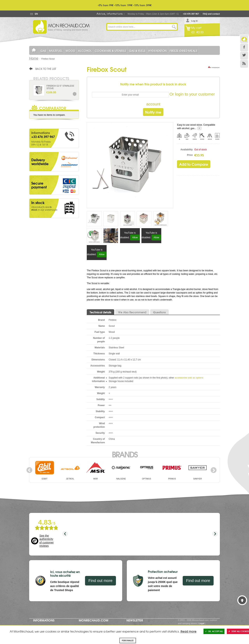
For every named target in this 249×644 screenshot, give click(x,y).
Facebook (244, 47)
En (36, 14)
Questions (159, 312)
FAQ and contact (211, 14)
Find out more (100, 581)
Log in (194, 21)
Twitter (244, 56)
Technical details (100, 312)
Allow (135, 237)
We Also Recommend (132, 312)
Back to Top (242, 600)
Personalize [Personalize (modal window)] (128, 640)
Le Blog (244, 39)
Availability (187, 150)
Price (190, 155)
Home (34, 58)
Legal (201, 623)
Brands (125, 454)
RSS (244, 64)
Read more (189, 631)
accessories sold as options (189, 378)
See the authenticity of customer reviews (47, 541)
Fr (32, 14)
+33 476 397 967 (191, 14)
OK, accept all (214, 631)
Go (174, 27)
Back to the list (46, 69)
